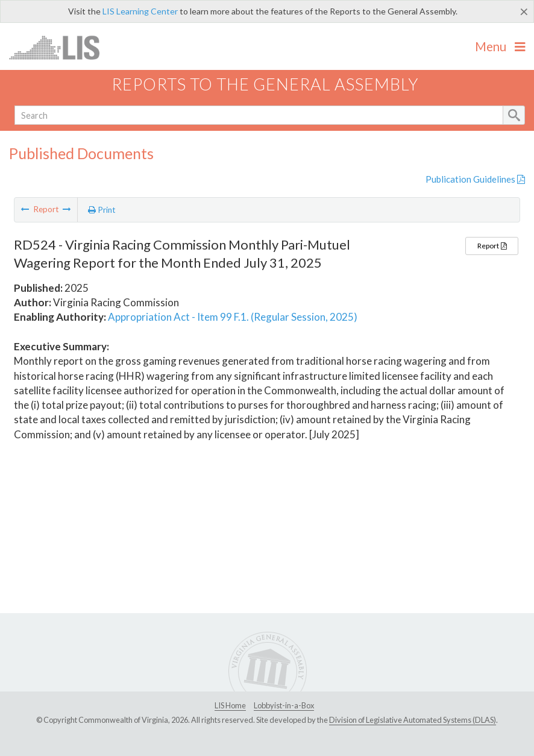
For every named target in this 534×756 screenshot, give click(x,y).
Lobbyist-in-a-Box (284, 705)
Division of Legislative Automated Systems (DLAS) (413, 720)
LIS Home (230, 705)
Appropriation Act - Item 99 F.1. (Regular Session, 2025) (233, 317)
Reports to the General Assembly (265, 84)
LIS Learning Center (140, 11)
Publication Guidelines (475, 179)
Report (492, 246)
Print (102, 210)
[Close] (524, 11)
